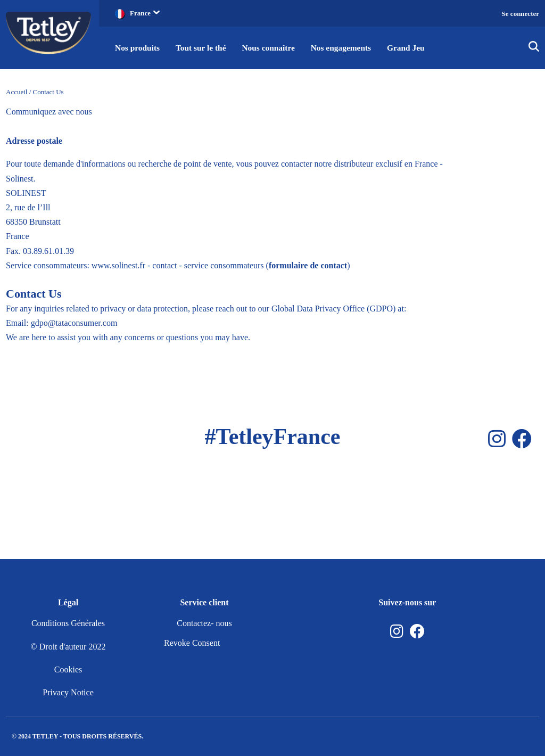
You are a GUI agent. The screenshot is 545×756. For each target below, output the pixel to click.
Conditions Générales (68, 623)
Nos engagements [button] (348, 48)
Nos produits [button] (138, 48)
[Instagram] (497, 439)
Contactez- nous (204, 623)
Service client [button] (204, 602)
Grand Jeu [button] (415, 48)
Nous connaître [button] (273, 48)
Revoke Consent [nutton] (192, 643)
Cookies (68, 669)
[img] (534, 48)
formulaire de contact (308, 265)
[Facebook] (522, 439)
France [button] (145, 13)
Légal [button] (68, 602)
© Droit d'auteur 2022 (68, 647)
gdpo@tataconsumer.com (74, 323)
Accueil (16, 92)
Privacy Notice (68, 692)
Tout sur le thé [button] (203, 48)
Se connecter (521, 14)
